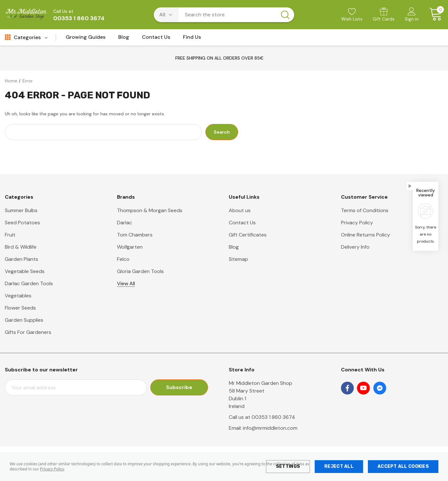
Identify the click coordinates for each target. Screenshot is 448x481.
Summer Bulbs (21, 210)
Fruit (10, 235)
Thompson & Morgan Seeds (150, 210)
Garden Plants (21, 259)
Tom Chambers (135, 235)
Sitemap (238, 259)
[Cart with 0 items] (433, 14)
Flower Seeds (20, 308)
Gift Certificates (248, 235)
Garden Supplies (24, 320)
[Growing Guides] (86, 39)
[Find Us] (192, 39)
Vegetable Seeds (25, 271)
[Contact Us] (156, 39)
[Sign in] (412, 15)
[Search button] (285, 15)
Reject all (339, 466)
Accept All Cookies (403, 466)
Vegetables (18, 296)
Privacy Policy (52, 469)
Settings (288, 466)
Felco (123, 259)
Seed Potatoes (22, 223)
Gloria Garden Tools (140, 271)
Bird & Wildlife (21, 247)
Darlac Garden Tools (29, 283)
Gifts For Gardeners (28, 332)
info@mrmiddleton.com (270, 428)
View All (126, 283)
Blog (234, 247)
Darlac (124, 223)
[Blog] (124, 39)
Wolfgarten (130, 247)
